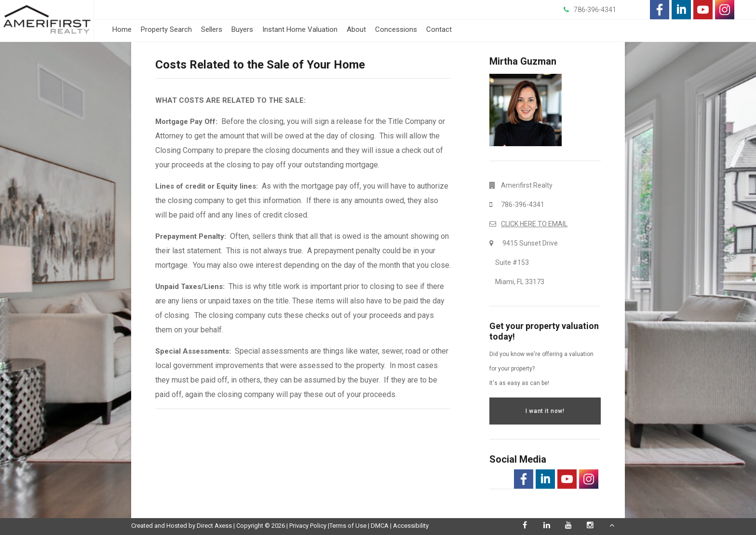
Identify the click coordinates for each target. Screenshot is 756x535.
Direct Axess (214, 526)
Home (122, 29)
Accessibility (411, 526)
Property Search (166, 29)
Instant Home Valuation (300, 29)
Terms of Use (348, 526)
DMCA (380, 526)
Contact (439, 29)
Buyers (242, 29)
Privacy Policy (308, 526)
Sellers (212, 29)
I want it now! (545, 411)
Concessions (396, 29)
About (356, 29)
